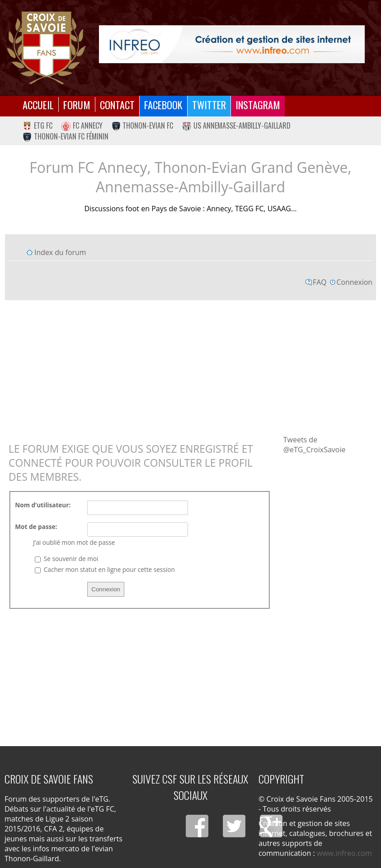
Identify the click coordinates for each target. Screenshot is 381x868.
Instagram (258, 104)
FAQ (320, 282)
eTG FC (38, 125)
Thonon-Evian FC (143, 125)
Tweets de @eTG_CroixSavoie (315, 445)
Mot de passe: (36, 527)
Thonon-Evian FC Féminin (66, 136)
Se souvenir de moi (66, 559)
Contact (117, 104)
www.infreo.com (344, 853)
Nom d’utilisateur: (43, 505)
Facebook (163, 104)
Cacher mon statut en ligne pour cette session (105, 569)
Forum (77, 104)
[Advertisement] (190, 367)
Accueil (38, 104)
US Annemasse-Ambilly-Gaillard (236, 125)
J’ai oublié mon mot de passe (74, 542)
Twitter (209, 104)
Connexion (355, 282)
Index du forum (60, 252)
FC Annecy (82, 125)
